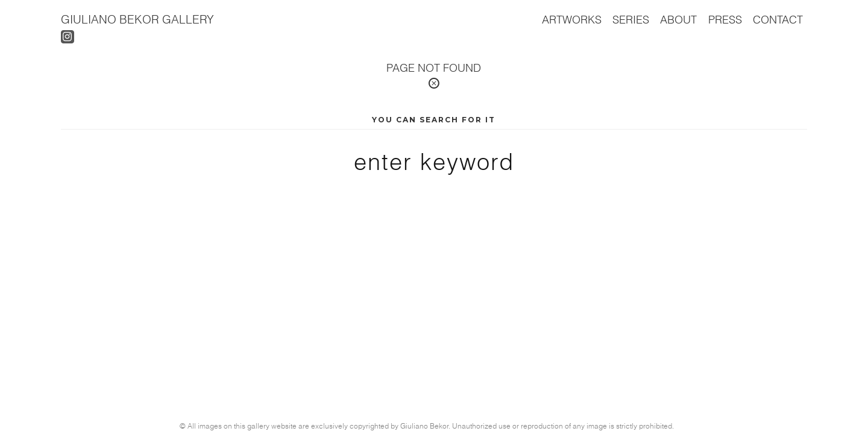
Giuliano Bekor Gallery (137, 19)
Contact (778, 19)
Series (631, 19)
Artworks (572, 19)
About (678, 19)
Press (725, 19)
